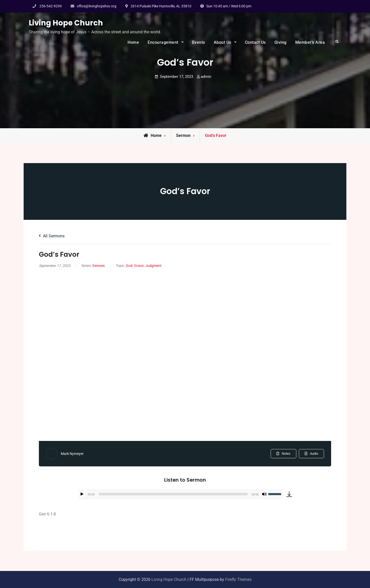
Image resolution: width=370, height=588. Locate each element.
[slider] (173, 494)
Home (133, 42)
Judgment (153, 266)
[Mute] (264, 494)
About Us (222, 42)
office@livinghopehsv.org (97, 6)
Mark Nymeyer (72, 454)
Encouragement (163, 42)
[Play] (82, 494)
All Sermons (52, 236)
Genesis (98, 266)
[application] (180, 494)
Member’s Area (310, 42)
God (129, 266)
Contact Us (255, 42)
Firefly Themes (238, 579)
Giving (281, 42)
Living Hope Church (66, 23)
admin (206, 77)
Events (199, 42)
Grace (139, 266)
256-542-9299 (51, 6)
